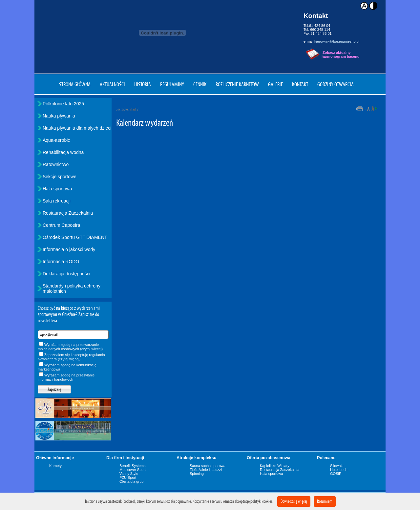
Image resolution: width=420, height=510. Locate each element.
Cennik (200, 84)
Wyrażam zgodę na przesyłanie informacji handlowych (66, 377)
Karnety (55, 466)
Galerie (275, 84)
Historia (143, 84)
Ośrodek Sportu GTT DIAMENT (75, 237)
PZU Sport (128, 478)
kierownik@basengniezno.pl (337, 41)
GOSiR (336, 474)
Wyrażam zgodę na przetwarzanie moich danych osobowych (70, 347)
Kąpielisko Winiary (275, 466)
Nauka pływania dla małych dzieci (77, 128)
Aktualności (112, 84)
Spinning (197, 474)
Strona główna (75, 84)
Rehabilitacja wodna (63, 152)
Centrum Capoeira (61, 225)
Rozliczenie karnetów (237, 84)
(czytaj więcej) (91, 349)
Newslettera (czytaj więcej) (59, 359)
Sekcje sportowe (60, 177)
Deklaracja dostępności (66, 274)
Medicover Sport (133, 470)
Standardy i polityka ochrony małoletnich (72, 288)
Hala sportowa (57, 189)
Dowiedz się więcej (294, 501)
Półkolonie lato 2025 (63, 104)
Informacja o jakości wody (69, 249)
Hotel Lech (339, 470)
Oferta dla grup (131, 481)
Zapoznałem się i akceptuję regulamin (71, 357)
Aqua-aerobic (56, 140)
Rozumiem (325, 501)
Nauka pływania (59, 116)
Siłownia (337, 466)
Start (133, 109)
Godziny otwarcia (336, 84)
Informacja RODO (61, 262)
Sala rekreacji (57, 201)
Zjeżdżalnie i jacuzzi (206, 470)
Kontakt (300, 84)
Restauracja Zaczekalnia (68, 213)
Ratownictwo (56, 164)
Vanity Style (129, 474)
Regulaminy (172, 84)
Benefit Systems (132, 466)
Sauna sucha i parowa (208, 466)
